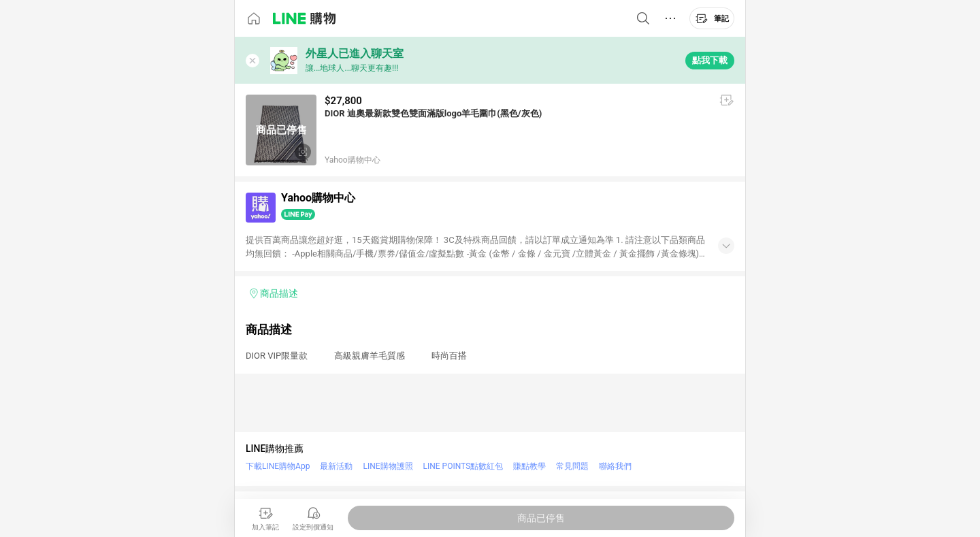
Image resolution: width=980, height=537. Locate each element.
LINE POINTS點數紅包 (463, 466)
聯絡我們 (615, 466)
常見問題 (572, 466)
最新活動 (336, 466)
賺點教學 (529, 466)
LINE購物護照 (388, 466)
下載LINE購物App (278, 466)
